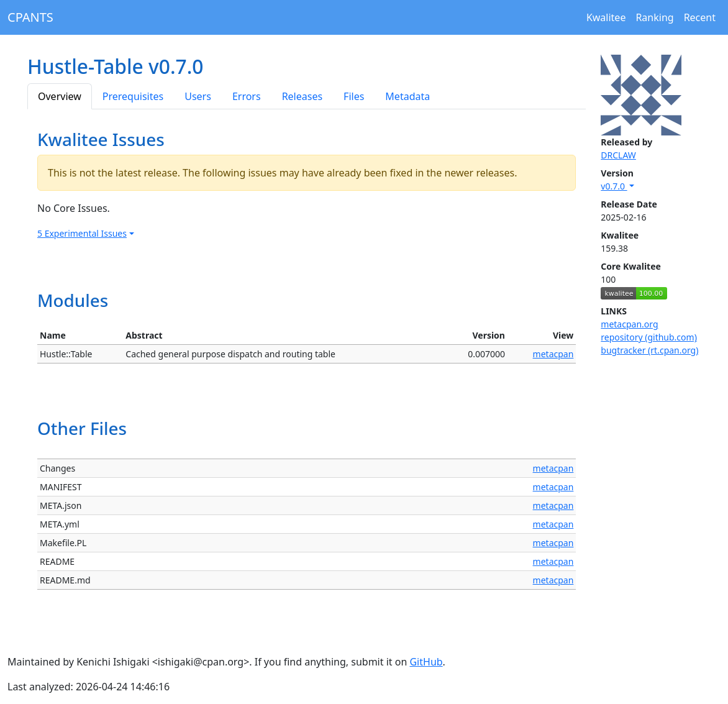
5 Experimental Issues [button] (82, 233)
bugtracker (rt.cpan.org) (649, 350)
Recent (700, 17)
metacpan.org (629, 324)
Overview (60, 96)
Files (354, 96)
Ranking (654, 17)
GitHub (426, 662)
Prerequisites (133, 96)
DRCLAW (618, 155)
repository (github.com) (649, 337)
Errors (247, 96)
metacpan (553, 354)
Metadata (407, 96)
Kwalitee (606, 17)
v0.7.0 (614, 186)
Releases (302, 96)
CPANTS (30, 17)
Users (198, 96)
